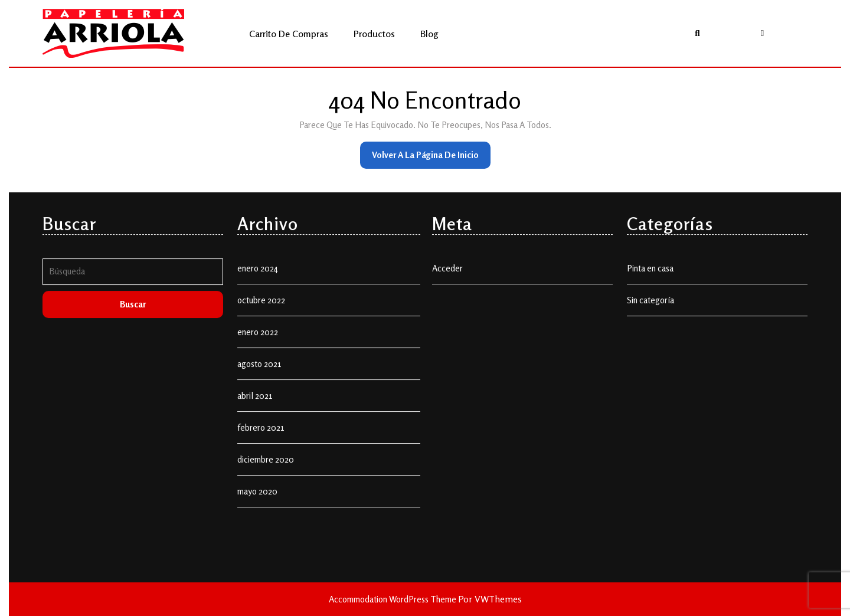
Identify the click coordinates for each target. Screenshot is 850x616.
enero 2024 (258, 280)
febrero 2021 (261, 439)
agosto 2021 (259, 376)
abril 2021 (255, 407)
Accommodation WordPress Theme (393, 599)
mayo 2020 (257, 503)
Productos (374, 34)
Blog (429, 34)
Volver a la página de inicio (431, 159)
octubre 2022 (261, 312)
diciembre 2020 (266, 471)
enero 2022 (258, 344)
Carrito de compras (289, 34)
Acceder (447, 280)
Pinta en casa (650, 280)
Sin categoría (650, 312)
